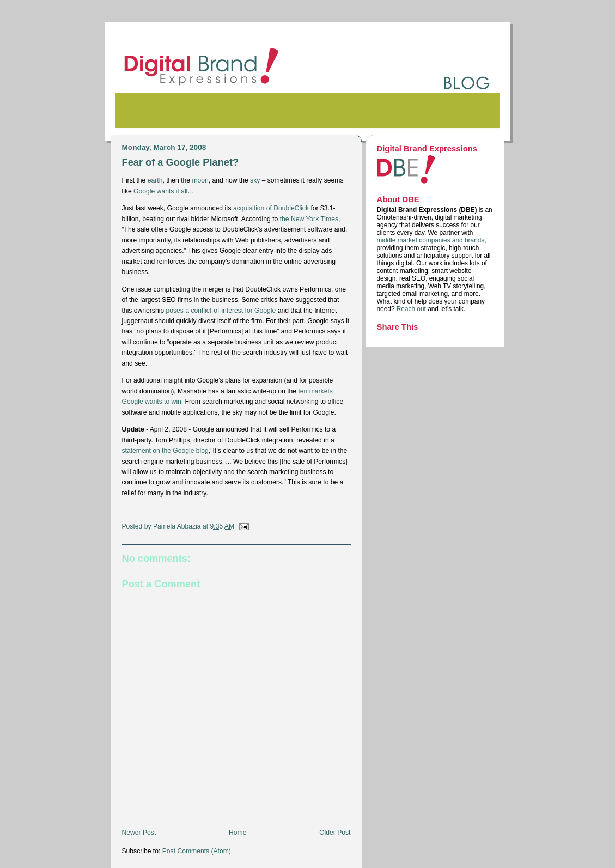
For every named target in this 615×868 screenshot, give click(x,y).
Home (238, 833)
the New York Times (309, 219)
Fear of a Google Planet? (181, 162)
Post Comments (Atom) (197, 851)
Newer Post (139, 833)
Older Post (335, 833)
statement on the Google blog (165, 451)
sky (255, 180)
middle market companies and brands (431, 240)
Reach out (412, 309)
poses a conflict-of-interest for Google (221, 311)
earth (155, 180)
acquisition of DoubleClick (271, 208)
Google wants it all (160, 191)
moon (200, 180)
